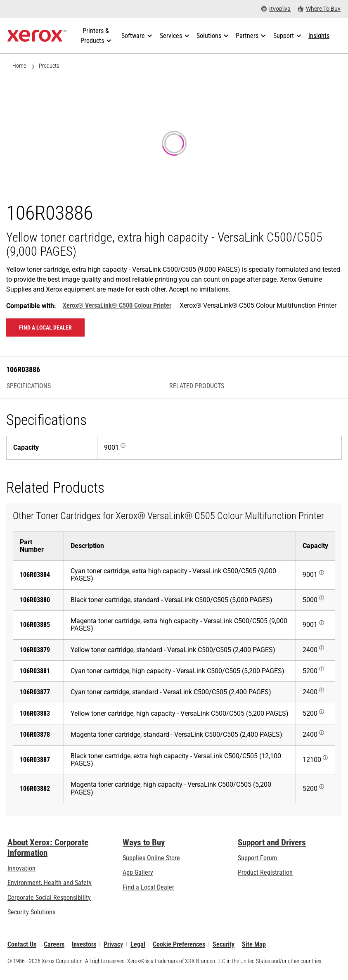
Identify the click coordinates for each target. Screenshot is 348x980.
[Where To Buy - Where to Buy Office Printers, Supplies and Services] (319, 9)
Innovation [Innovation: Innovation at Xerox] (21, 868)
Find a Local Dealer (148, 887)
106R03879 (35, 650)
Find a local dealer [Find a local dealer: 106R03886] (45, 327)
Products (49, 66)
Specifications (29, 386)
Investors (84, 944)
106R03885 (35, 625)
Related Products (197, 386)
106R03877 (35, 692)
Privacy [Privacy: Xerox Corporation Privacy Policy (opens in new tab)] (113, 944)
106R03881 (35, 671)
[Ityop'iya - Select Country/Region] (276, 9)
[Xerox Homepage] (37, 36)
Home (19, 66)
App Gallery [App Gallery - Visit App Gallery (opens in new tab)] (138, 872)
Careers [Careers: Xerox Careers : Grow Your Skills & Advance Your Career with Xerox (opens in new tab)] (54, 944)
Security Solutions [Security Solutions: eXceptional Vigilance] (31, 912)
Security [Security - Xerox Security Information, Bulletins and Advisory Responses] (224, 944)
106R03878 (35, 734)
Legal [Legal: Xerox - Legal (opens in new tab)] (138, 944)
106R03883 (35, 713)
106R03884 (35, 575)
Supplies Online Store (151, 858)
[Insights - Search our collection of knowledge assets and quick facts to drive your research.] (319, 36)
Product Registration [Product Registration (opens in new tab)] (265, 872)
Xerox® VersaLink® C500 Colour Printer (117, 305)
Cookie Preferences (179, 944)
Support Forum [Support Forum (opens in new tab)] (257, 858)
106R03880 (35, 600)
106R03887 (35, 760)
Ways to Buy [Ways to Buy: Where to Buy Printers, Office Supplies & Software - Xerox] (144, 842)
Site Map (254, 944)
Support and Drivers (272, 842)
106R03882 (35, 789)
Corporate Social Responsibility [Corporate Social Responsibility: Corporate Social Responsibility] (49, 898)
